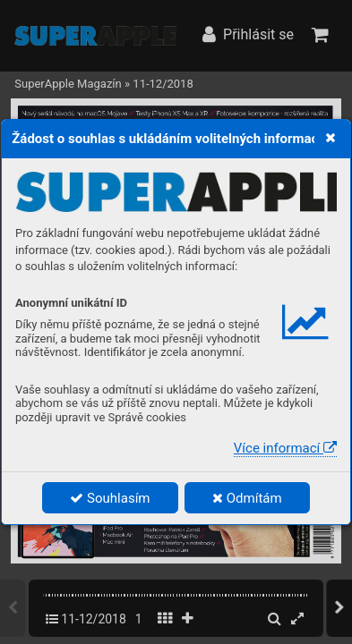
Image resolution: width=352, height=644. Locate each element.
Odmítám (247, 498)
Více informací (285, 448)
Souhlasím (110, 498)
